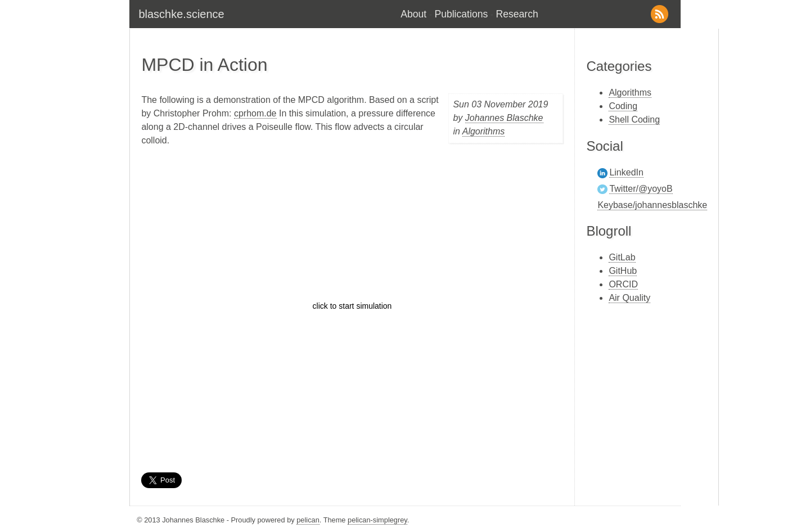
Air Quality (629, 298)
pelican (308, 520)
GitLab (622, 257)
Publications (461, 14)
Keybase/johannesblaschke (652, 205)
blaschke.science (181, 14)
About (413, 14)
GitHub (623, 271)
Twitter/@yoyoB (641, 189)
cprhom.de (255, 113)
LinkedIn (626, 172)
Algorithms (484, 131)
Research (517, 14)
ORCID (623, 284)
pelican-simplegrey (377, 520)
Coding (623, 106)
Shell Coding (634, 120)
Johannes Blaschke (504, 118)
